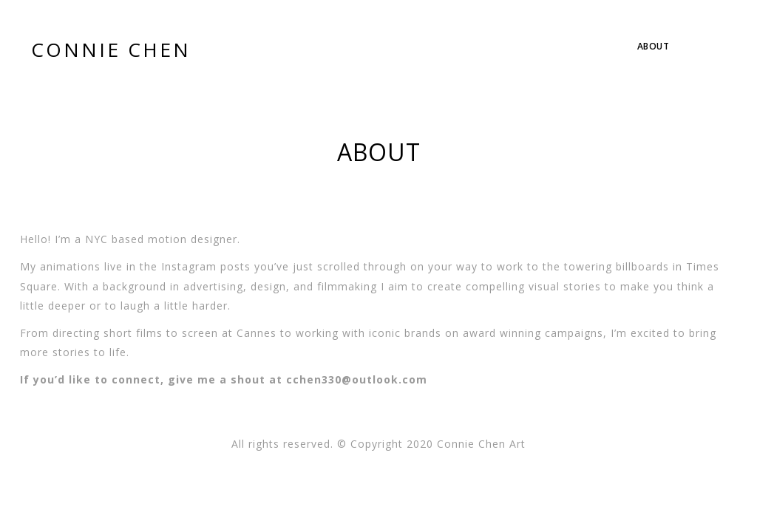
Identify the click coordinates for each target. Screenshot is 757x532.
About (654, 46)
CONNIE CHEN (111, 50)
